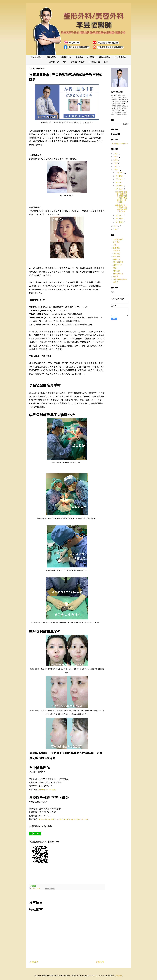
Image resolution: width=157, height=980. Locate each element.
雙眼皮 (116, 276)
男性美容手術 (105, 57)
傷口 (65, 62)
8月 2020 (119, 176)
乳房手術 (79, 57)
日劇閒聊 (117, 259)
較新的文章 (34, 962)
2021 (116, 166)
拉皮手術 (117, 254)
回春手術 (117, 248)
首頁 (106, 62)
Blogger (119, 976)
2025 (116, 153)
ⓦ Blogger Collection (120, 144)
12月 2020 (120, 173)
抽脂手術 (91, 57)
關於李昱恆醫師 (78, 62)
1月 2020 (119, 222)
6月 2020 (119, 182)
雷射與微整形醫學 (120, 279)
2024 (116, 157)
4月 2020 (119, 189)
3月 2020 (119, 215)
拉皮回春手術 (121, 57)
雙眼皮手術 (51, 57)
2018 (116, 229)
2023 (116, 160)
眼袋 (115, 268)
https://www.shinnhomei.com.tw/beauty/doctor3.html (64, 819)
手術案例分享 (94, 62)
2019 (116, 226)
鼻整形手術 (54, 62)
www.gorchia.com (48, 790)
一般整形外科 (118, 239)
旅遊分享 (117, 256)
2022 (116, 163)
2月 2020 (119, 219)
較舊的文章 (100, 962)
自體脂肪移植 (66, 57)
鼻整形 (116, 282)
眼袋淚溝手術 (36, 57)
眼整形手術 (117, 265)
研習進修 (117, 271)
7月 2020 (119, 179)
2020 (116, 170)
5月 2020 (119, 186)
